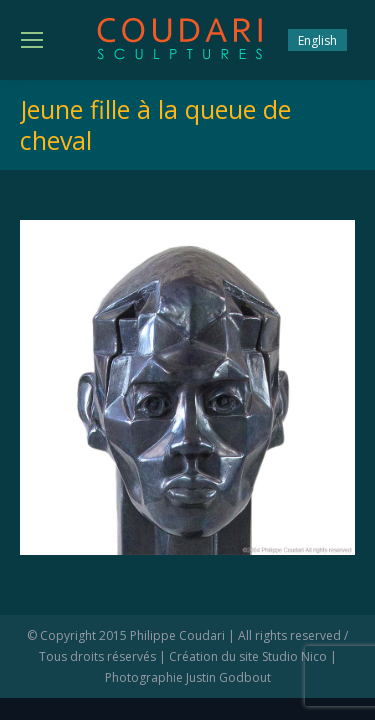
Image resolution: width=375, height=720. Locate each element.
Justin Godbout (228, 677)
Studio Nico (294, 656)
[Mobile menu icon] (32, 40)
